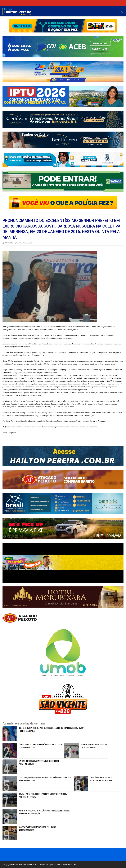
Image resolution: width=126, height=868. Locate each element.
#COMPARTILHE (70, 865)
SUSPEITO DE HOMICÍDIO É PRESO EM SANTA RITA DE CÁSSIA (94, 746)
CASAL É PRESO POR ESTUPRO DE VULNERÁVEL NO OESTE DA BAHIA (102, 779)
